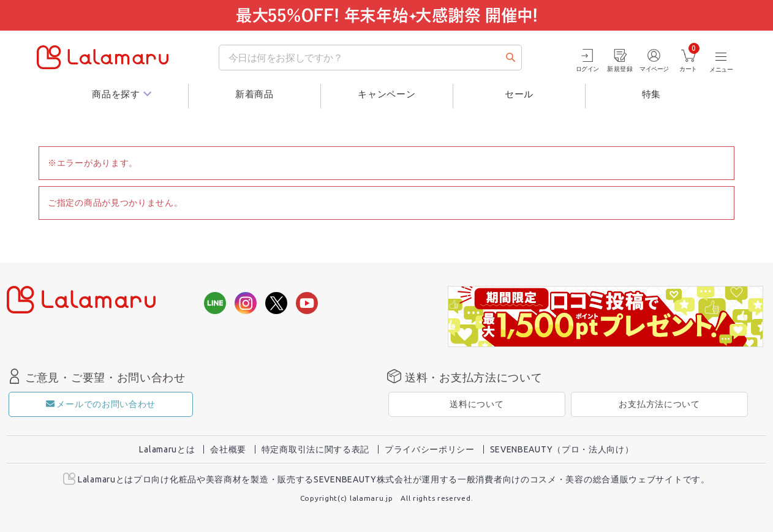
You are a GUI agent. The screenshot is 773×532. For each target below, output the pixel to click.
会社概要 (228, 449)
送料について (477, 404)
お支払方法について (659, 404)
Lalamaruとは (167, 449)
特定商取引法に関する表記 (315, 449)
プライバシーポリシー (430, 449)
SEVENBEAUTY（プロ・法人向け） (562, 449)
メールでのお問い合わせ (101, 404)
